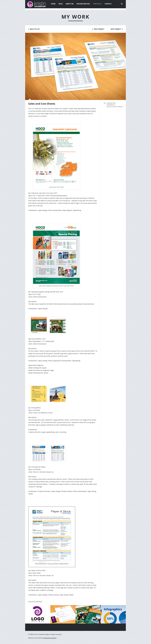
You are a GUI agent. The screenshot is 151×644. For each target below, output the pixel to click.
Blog (61, 4)
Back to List (35, 29)
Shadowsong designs (50, 638)
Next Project (116, 29)
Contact (108, 4)
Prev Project (99, 29)
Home (53, 4)
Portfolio (97, 4)
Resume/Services (83, 4)
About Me (70, 4)
